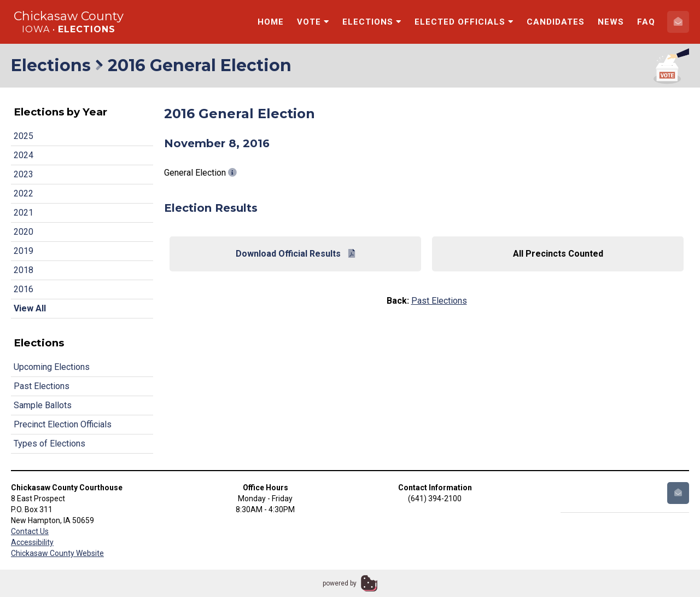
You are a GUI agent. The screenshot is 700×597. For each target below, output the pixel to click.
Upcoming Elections (52, 367)
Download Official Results (295, 254)
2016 (24, 289)
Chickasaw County (69, 16)
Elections (372, 22)
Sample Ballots (43, 405)
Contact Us (30, 531)
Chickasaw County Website (57, 553)
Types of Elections (49, 444)
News (611, 22)
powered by (340, 583)
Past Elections (42, 386)
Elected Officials (464, 22)
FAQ (646, 22)
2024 (24, 155)
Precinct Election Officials (63, 424)
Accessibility (32, 542)
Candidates (556, 22)
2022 (24, 193)
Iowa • (69, 29)
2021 (24, 213)
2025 (24, 136)
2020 (24, 232)
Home (271, 22)
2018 (24, 270)
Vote (313, 22)
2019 (24, 251)
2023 (24, 174)
